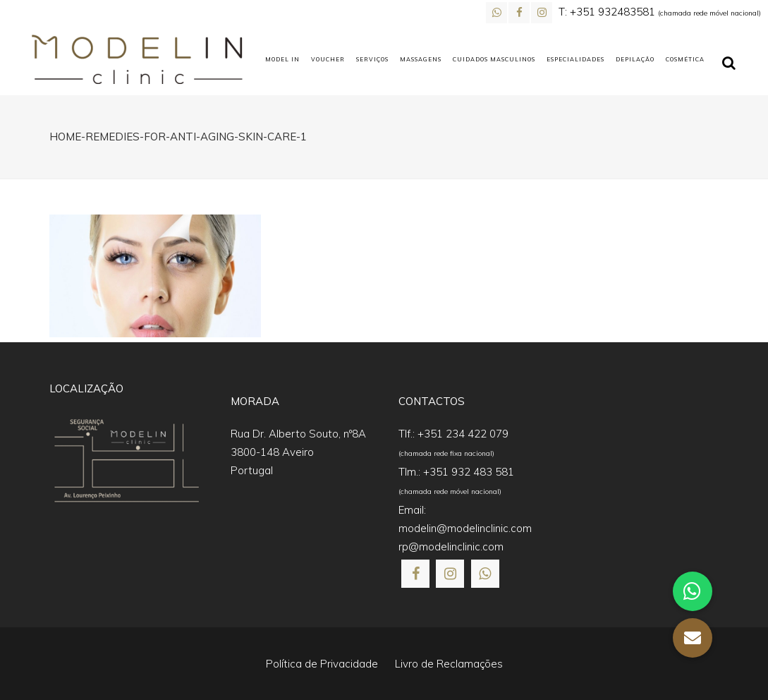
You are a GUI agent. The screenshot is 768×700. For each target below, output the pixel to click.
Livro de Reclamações (449, 664)
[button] (693, 638)
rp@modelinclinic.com (451, 547)
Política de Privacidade (322, 664)
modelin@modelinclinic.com (465, 528)
